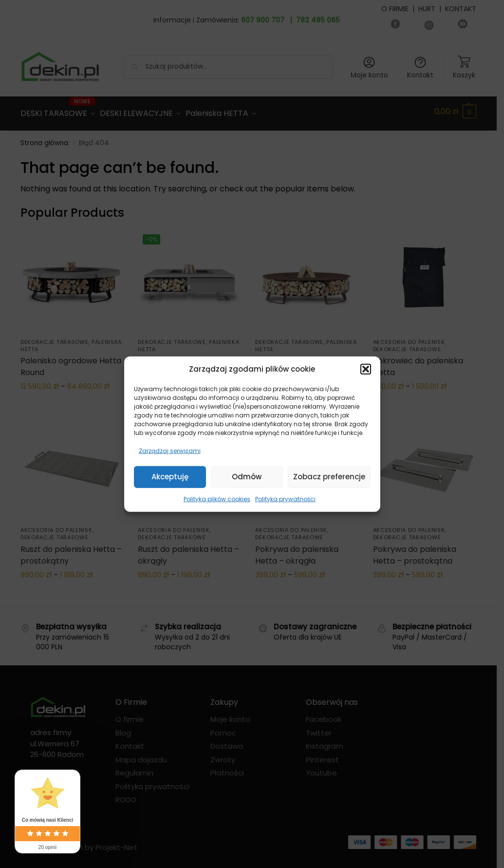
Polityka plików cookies (217, 499)
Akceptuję (170, 477)
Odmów (247, 477)
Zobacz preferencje (329, 477)
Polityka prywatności (285, 499)
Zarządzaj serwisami (170, 450)
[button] (366, 369)
